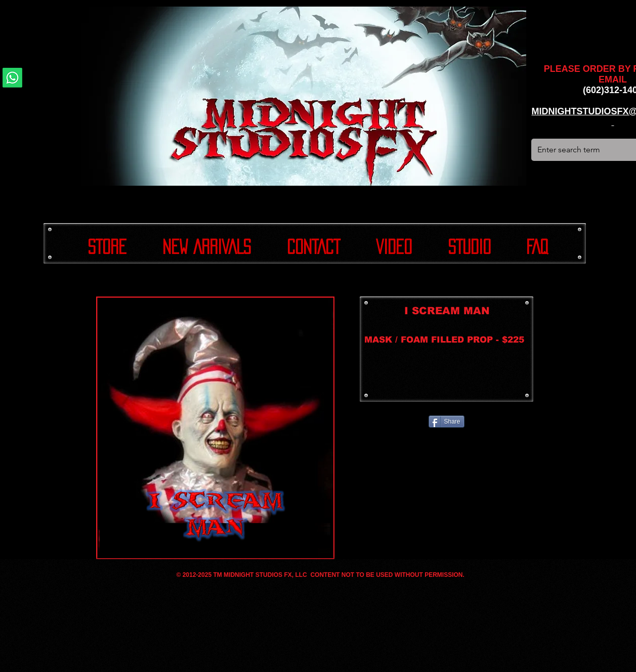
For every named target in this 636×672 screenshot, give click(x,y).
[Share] (447, 422)
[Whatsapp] (12, 78)
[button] (215, 428)
